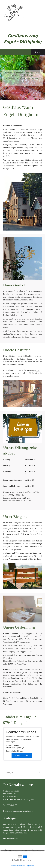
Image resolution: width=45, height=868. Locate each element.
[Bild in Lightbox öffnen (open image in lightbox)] (22, 202)
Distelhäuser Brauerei (27, 322)
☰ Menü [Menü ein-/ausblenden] (38, 52)
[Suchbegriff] (22, 773)
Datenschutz (26, 850)
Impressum (36, 850)
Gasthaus (8, 850)
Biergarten (37, 370)
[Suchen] (40, 773)
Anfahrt (16, 850)
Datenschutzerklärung (15, 751)
